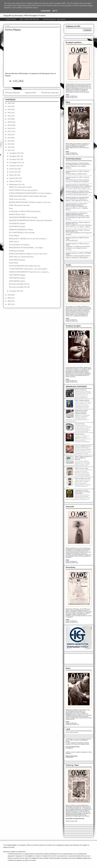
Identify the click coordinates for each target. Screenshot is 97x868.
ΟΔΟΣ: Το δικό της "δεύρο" (82, 468)
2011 (9, 150)
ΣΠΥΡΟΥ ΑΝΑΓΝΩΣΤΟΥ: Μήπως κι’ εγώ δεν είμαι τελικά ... (29, 254)
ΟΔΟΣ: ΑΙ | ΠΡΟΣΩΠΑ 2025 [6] (83, 446)
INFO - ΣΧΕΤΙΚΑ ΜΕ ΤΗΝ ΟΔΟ (30, 19)
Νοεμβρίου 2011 (15, 156)
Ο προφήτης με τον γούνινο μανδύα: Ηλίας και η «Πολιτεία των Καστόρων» (82, 492)
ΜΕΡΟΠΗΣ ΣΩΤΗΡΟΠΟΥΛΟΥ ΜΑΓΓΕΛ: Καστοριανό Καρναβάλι (30, 220)
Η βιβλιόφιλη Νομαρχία (17, 251)
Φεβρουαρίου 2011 (16, 185)
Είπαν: (11, 208)
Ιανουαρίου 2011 (15, 291)
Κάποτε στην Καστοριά (80, 390)
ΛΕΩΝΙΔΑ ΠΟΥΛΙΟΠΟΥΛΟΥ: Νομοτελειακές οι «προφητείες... (29, 272)
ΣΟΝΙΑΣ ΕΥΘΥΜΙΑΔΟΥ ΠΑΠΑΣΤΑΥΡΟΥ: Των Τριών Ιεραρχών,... (31, 193)
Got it (55, 11)
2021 (9, 119)
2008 (9, 301)
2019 (9, 125)
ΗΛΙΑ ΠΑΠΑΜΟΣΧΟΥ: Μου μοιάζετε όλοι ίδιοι (25, 266)
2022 (9, 116)
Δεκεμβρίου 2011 (15, 153)
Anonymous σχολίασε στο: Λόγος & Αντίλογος (77, 163)
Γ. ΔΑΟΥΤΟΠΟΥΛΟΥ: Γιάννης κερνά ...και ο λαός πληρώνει (28, 269)
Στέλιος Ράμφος (14, 236)
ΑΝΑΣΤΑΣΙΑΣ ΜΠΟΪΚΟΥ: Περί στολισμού (23, 217)
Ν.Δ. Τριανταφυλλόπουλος (73, 747)
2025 (9, 106)
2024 (9, 110)
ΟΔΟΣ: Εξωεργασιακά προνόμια (19, 205)
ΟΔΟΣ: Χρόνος (14, 242)
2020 (9, 122)
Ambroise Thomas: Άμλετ (17, 214)
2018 (9, 128)
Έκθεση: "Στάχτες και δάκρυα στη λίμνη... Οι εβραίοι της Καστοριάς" (83, 458)
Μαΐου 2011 (13, 175)
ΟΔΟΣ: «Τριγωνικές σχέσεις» (82, 400)
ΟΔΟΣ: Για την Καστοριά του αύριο (20, 187)
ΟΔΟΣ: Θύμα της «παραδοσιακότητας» (21, 257)
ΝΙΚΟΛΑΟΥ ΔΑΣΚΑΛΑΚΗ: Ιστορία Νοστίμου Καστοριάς (28, 196)
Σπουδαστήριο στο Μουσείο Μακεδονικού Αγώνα (25, 211)
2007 (9, 304)
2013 (9, 144)
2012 (9, 147)
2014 (9, 141)
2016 (9, 135)
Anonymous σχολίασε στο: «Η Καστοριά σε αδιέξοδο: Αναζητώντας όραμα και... (77, 204)
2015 (9, 138)
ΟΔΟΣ (67, 95)
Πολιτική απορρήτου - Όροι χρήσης (54, 19)
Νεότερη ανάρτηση (12, 93)
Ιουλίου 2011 (14, 169)
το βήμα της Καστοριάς (71, 96)
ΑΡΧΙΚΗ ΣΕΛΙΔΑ (11, 19)
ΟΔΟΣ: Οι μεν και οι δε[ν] (17, 199)
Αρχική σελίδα (30, 93)
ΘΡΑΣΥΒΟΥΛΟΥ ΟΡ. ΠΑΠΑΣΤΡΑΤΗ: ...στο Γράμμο (26, 248)
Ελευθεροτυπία (69, 757)
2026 (9, 103)
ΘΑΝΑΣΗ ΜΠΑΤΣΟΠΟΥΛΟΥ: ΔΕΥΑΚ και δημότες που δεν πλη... (30, 202)
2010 (9, 295)
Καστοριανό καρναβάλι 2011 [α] (19, 284)
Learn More (45, 11)
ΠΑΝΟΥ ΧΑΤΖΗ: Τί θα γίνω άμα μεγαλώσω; (23, 190)
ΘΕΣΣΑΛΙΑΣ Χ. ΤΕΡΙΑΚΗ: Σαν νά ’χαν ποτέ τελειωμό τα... (28, 239)
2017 (9, 132)
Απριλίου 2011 (14, 178)
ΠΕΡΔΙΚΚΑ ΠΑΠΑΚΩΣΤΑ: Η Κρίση (21, 230)
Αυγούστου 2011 (15, 166)
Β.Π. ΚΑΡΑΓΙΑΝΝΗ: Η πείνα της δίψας (22, 233)
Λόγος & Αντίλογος (80, 424)
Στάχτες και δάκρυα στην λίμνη (82, 478)
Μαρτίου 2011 (14, 181)
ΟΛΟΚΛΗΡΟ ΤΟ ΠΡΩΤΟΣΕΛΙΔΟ (75, 819)
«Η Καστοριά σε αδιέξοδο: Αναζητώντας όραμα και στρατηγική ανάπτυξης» (81, 412)
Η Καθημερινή (69, 748)
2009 (9, 298)
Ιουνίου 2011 (14, 172)
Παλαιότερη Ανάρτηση (50, 93)
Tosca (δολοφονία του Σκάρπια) (19, 245)
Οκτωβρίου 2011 (15, 159)
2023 (9, 113)
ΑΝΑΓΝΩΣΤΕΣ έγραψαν (17, 223)
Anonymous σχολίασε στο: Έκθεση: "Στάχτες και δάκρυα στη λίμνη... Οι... (78, 223)
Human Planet (13, 263)
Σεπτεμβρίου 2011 (15, 163)
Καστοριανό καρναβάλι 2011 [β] (19, 287)
